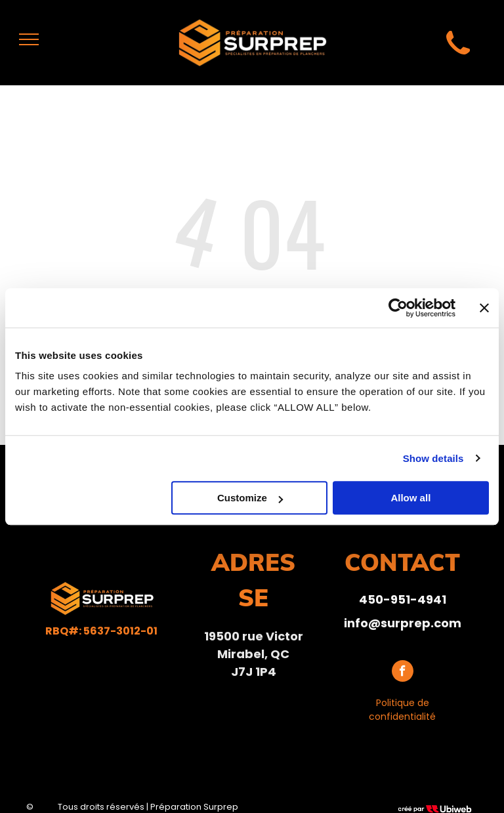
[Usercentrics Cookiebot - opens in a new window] (398, 308)
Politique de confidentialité (402, 710)
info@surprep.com (403, 623)
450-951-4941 (403, 599)
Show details (433, 458)
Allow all (410, 498)
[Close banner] (484, 308)
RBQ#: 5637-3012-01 (101, 631)
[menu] (29, 39)
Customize (250, 498)
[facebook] (403, 673)
